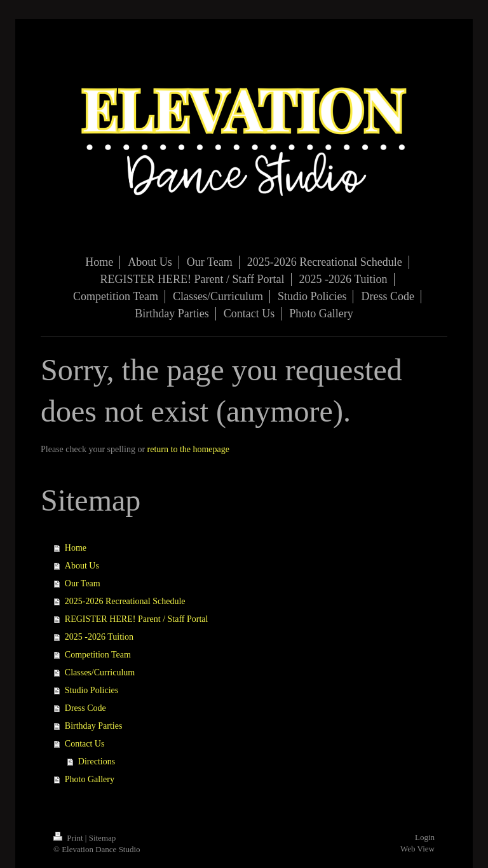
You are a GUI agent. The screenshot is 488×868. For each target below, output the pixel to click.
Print (69, 838)
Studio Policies (91, 690)
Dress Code (85, 708)
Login (425, 837)
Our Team (83, 583)
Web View (417, 849)
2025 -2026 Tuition (99, 637)
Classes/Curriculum (100, 672)
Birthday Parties (94, 726)
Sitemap (103, 838)
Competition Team (98, 655)
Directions (97, 761)
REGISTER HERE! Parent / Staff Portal (137, 619)
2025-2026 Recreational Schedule (125, 601)
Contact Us (85, 744)
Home (76, 548)
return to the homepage (188, 449)
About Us (82, 566)
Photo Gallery (90, 779)
